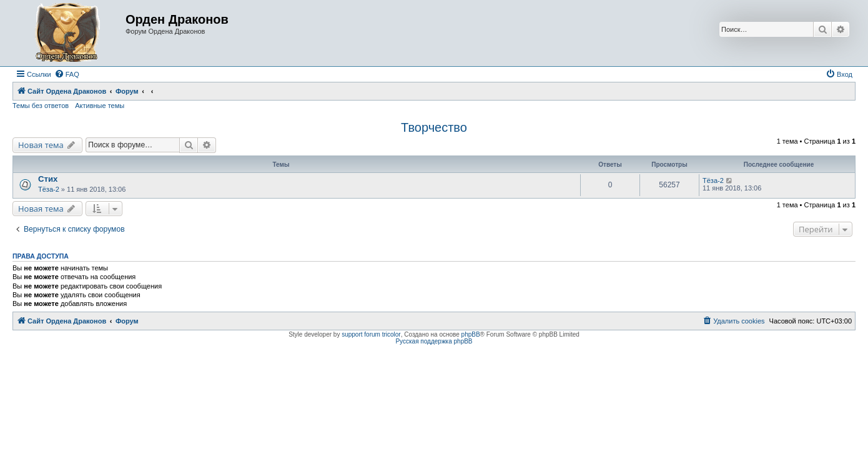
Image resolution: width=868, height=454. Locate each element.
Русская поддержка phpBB (434, 341)
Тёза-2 (49, 189)
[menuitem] (67, 74)
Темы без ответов (41, 106)
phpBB (471, 334)
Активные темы (100, 106)
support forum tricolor (371, 334)
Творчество (434, 127)
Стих (48, 179)
